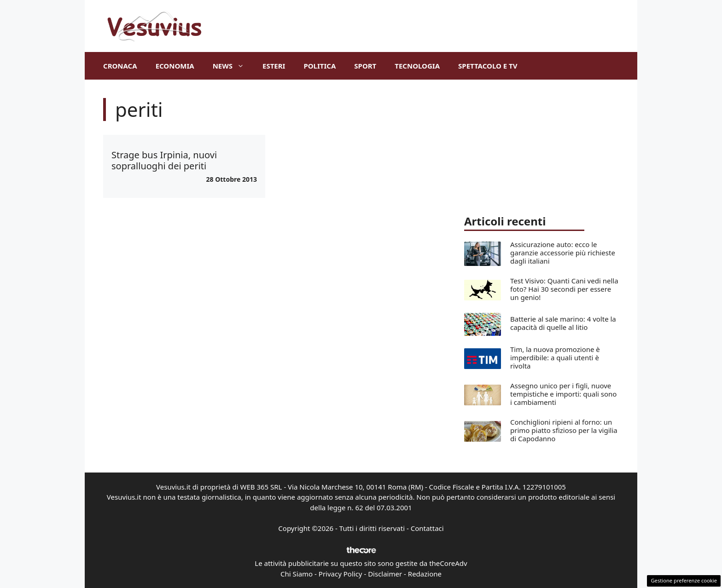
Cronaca (120, 66)
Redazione (425, 574)
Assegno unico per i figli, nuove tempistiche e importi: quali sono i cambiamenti (563, 394)
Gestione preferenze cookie (684, 580)
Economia (175, 66)
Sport (365, 66)
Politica (320, 66)
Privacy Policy (341, 574)
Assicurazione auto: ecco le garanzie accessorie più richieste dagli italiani (563, 253)
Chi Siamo (297, 574)
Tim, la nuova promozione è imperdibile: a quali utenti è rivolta (555, 357)
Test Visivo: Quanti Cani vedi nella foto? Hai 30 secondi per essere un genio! (564, 289)
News (233, 66)
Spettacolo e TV (488, 66)
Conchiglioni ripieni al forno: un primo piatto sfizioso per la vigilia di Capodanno (564, 430)
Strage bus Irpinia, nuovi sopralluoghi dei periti (164, 160)
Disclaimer (385, 574)
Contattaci (427, 528)
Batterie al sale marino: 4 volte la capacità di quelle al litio (563, 323)
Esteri (274, 66)
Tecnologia (417, 66)
